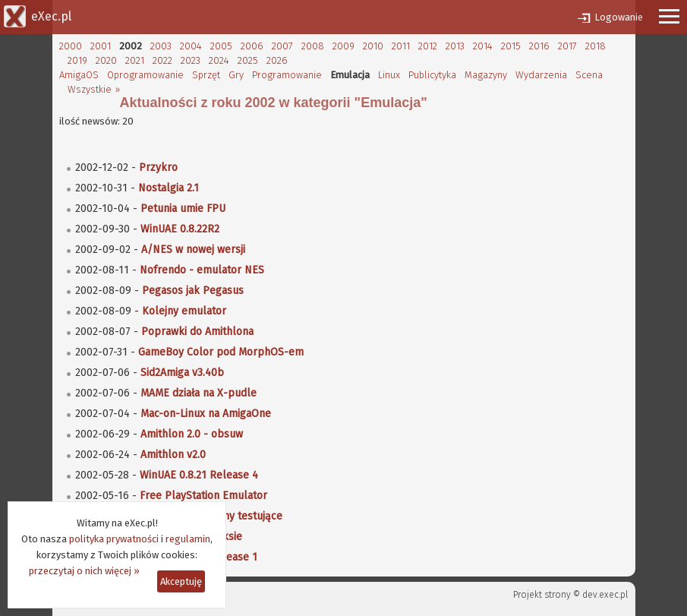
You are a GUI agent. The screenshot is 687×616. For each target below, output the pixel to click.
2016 (539, 46)
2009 (343, 46)
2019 (77, 60)
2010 (373, 46)
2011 (401, 46)
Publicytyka (432, 75)
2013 (455, 46)
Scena (589, 75)
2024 (219, 60)
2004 (191, 46)
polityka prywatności (114, 539)
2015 (511, 46)
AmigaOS (79, 75)
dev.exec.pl (605, 595)
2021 (135, 60)
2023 (191, 60)
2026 (277, 60)
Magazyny (486, 75)
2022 (162, 60)
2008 (313, 46)
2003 (161, 46)
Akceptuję (181, 581)
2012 (428, 46)
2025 (248, 60)
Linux (389, 75)
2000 (71, 46)
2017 (567, 46)
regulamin (188, 539)
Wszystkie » (94, 89)
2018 (596, 46)
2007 (282, 46)
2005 (221, 46)
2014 (483, 46)
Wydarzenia (541, 75)
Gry (236, 75)
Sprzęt (206, 75)
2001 (101, 46)
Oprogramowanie (145, 75)
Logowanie (619, 17)
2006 (252, 46)
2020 (106, 60)
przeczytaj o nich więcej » (84, 571)
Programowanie (287, 75)
